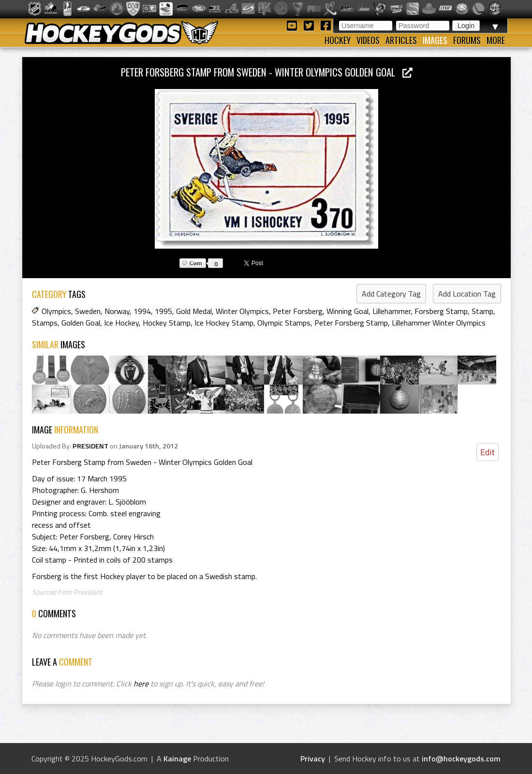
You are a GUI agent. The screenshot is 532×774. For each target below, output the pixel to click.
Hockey (338, 40)
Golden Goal (81, 323)
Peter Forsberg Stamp (351, 323)
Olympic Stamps (284, 323)
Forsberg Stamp (441, 311)
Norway (117, 311)
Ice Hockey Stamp (224, 323)
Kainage (177, 759)
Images (435, 40)
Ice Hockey (121, 323)
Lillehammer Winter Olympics (439, 323)
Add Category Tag (391, 294)
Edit (488, 452)
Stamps (45, 323)
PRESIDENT (90, 446)
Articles (401, 40)
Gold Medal (194, 311)
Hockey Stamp (167, 323)
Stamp (482, 311)
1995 (163, 311)
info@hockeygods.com (461, 759)
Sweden (88, 311)
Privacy (313, 759)
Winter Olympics (242, 311)
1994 (142, 311)
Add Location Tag (467, 294)
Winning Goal (347, 311)
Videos (368, 40)
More (496, 40)
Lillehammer (392, 311)
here (141, 684)
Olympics (56, 311)
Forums (467, 40)
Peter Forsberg (298, 311)
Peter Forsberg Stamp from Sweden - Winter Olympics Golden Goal (267, 72)
